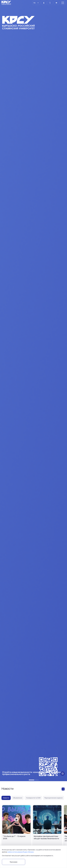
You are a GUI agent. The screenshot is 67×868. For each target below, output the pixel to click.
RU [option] (34, 3)
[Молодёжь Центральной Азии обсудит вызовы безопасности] (47, 828)
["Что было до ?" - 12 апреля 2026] (16, 828)
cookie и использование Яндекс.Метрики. (21, 852)
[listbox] (36, 3)
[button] (32, 780)
